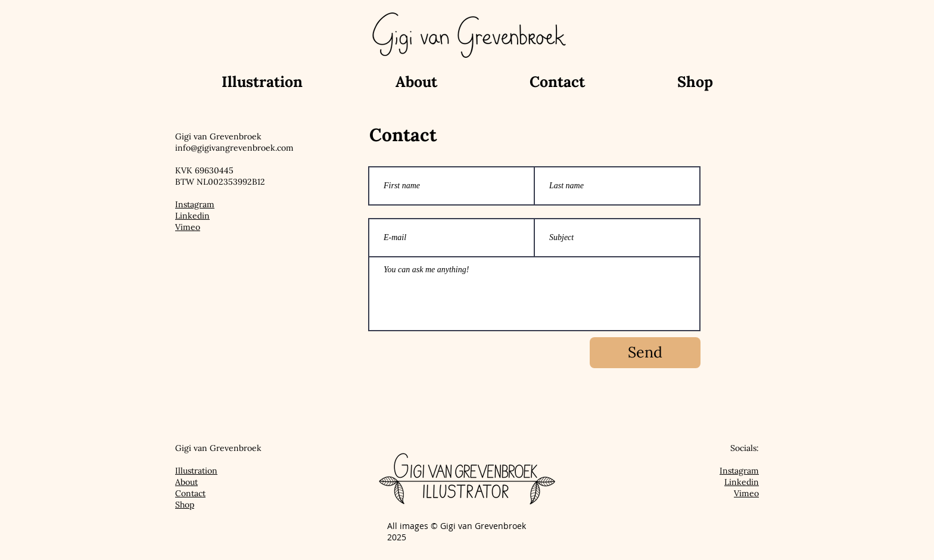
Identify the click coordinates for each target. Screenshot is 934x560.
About (186, 482)
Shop (185, 505)
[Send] (645, 353)
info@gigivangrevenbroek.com (234, 148)
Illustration (196, 471)
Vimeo (188, 227)
